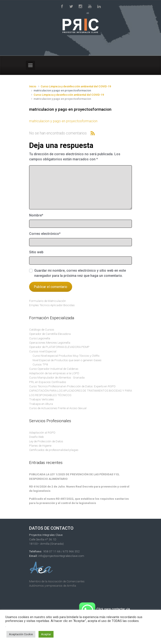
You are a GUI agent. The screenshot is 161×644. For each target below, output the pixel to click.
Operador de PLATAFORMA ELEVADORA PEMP (59, 347)
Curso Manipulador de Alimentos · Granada (57, 377)
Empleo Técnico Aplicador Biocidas (52, 305)
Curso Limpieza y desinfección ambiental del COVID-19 (76, 86)
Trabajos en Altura (41, 404)
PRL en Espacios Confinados (48, 382)
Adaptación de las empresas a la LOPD (54, 373)
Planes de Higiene (40, 446)
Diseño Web (37, 437)
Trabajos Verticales (42, 399)
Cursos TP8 (40, 364)
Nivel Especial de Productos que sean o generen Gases (67, 360)
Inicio (33, 86)
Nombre (36, 215)
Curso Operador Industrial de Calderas (54, 369)
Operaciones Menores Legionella (50, 343)
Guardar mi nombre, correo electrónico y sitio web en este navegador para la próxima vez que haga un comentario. (80, 273)
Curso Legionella (40, 338)
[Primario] (30, 65)
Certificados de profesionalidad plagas (54, 450)
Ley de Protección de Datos (46, 441)
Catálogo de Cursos (42, 329)
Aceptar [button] (46, 634)
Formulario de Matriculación (48, 301)
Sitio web (36, 252)
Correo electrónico (45, 234)
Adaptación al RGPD (42, 432)
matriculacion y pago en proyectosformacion (63, 121)
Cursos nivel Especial (43, 351)
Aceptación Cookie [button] (21, 634)
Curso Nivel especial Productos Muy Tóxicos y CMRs (66, 356)
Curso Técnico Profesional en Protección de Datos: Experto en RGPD (72, 386)
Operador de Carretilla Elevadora (50, 334)
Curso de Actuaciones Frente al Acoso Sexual (58, 408)
